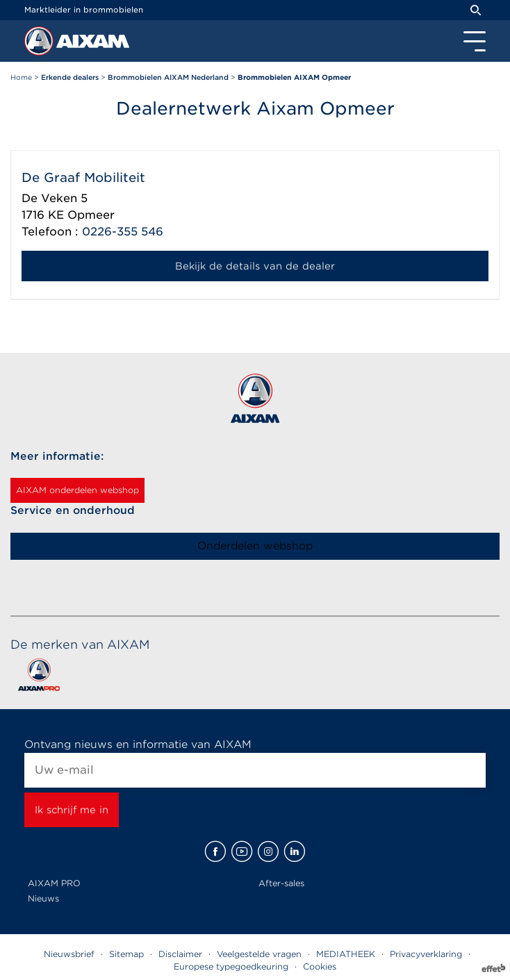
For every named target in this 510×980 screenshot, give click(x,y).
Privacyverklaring (426, 954)
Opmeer (91, 215)
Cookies (320, 966)
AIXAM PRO (54, 883)
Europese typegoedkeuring (231, 966)
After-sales (281, 883)
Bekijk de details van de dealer (255, 266)
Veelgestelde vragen (259, 954)
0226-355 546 (123, 232)
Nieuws (43, 898)
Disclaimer (180, 954)
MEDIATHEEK (346, 954)
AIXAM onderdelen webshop (77, 490)
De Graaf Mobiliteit (83, 177)
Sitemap (126, 954)
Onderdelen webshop (255, 546)
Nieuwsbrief (69, 954)
